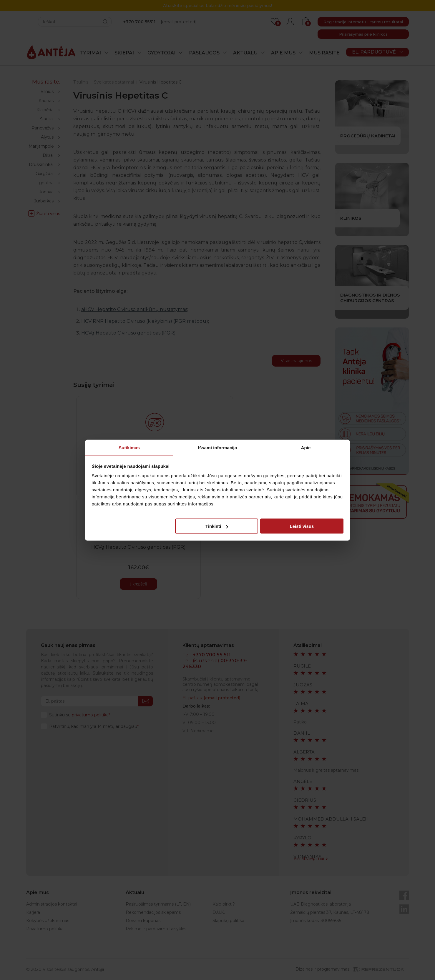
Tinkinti (217, 526)
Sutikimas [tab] (129, 447)
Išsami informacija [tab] (218, 447)
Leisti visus (302, 526)
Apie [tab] (306, 447)
